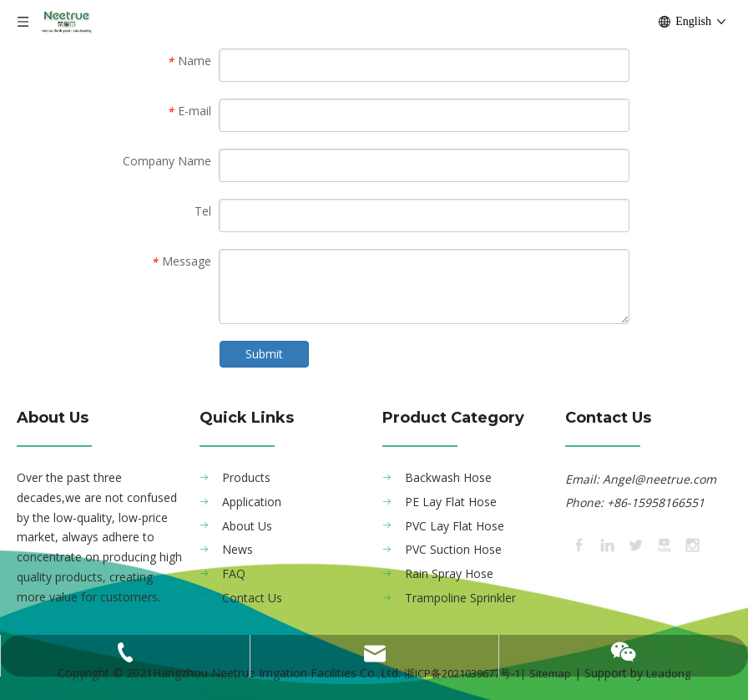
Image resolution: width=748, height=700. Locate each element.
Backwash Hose (448, 477)
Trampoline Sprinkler (460, 598)
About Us (247, 526)
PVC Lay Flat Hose (455, 526)
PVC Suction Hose (453, 549)
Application (252, 502)
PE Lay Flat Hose (451, 502)
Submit (264, 354)
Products (246, 477)
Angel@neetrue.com (660, 479)
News (238, 549)
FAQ (234, 573)
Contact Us (252, 598)
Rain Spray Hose (449, 573)
